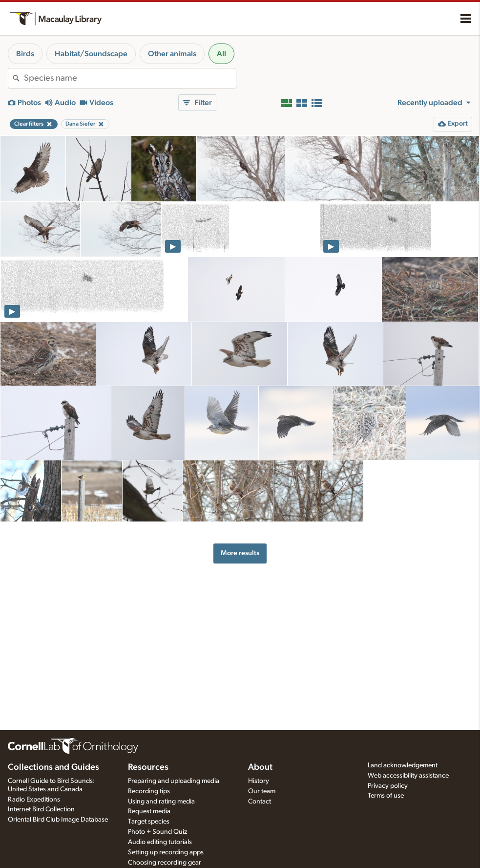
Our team (262, 791)
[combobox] (130, 78)
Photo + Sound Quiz (157, 832)
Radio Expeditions (34, 800)
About (260, 767)
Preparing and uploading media (174, 781)
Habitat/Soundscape (91, 54)
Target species (149, 822)
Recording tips (149, 791)
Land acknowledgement (403, 765)
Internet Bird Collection (41, 809)
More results (240, 553)
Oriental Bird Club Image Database (58, 820)
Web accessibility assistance (408, 776)
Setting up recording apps (166, 852)
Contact (260, 802)
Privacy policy (388, 786)
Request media (149, 811)
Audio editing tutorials (160, 842)
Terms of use (386, 796)
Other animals (172, 54)
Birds (25, 54)
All (221, 54)
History (259, 781)
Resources (148, 767)
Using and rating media (161, 802)
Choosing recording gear (165, 863)
